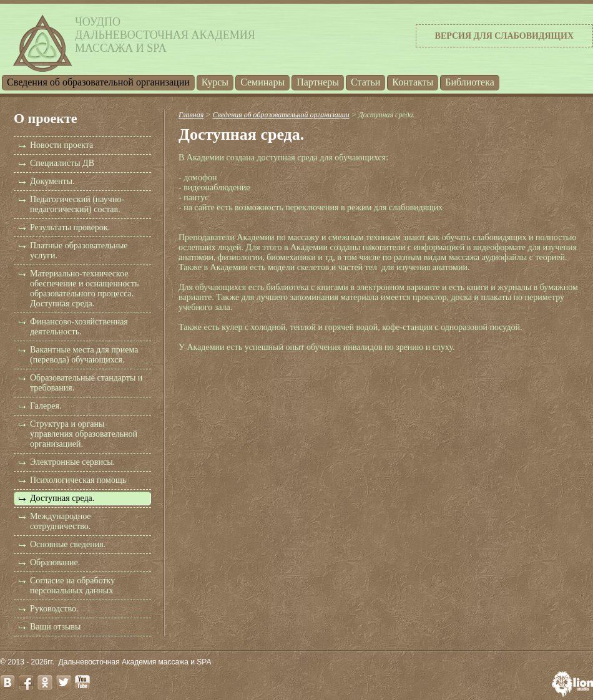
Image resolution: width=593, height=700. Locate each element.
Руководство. (54, 609)
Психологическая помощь (78, 480)
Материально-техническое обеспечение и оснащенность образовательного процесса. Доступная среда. (84, 289)
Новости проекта (61, 145)
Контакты (413, 82)
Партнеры (318, 82)
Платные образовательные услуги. (79, 250)
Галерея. (46, 406)
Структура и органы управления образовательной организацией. (84, 434)
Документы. (52, 181)
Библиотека (470, 82)
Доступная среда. (62, 498)
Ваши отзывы (55, 627)
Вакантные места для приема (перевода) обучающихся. (84, 355)
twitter (64, 683)
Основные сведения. (68, 544)
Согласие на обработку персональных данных (72, 586)
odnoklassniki (45, 683)
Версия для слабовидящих (504, 36)
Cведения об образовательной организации (98, 82)
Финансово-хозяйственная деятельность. (79, 327)
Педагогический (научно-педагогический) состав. (77, 204)
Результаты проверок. (70, 227)
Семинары (262, 82)
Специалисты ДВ (62, 163)
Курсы (215, 82)
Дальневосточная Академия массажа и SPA (135, 662)
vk (7, 683)
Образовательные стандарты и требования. (86, 383)
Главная (191, 115)
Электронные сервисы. (72, 462)
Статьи (365, 82)
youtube (82, 683)
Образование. (55, 562)
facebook (26, 683)
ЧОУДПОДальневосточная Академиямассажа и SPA (165, 35)
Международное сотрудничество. (61, 521)
